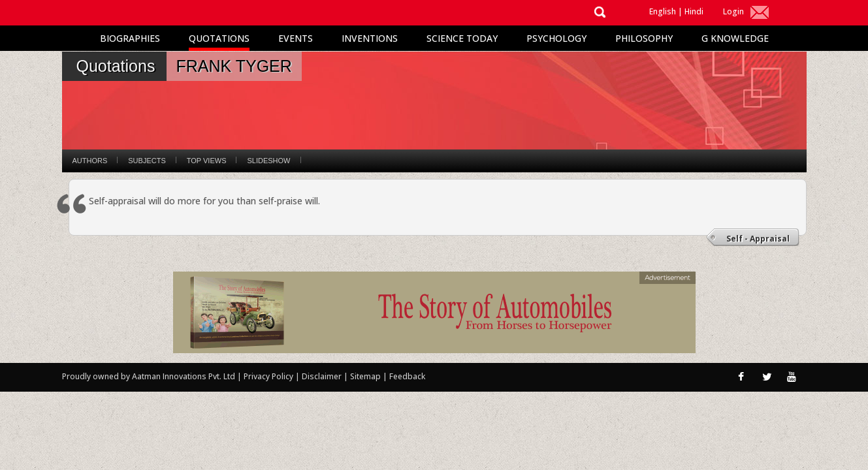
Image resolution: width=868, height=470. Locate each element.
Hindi (694, 11)
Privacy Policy (269, 376)
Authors (90, 161)
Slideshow (268, 161)
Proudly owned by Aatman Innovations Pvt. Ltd (149, 376)
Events (296, 38)
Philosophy (644, 38)
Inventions (370, 38)
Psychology (556, 38)
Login (733, 11)
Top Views (207, 161)
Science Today (462, 38)
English (663, 11)
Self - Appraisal (758, 239)
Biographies (130, 38)
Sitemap (366, 376)
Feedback (407, 376)
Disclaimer (322, 376)
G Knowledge (735, 38)
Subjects (147, 161)
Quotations (219, 38)
